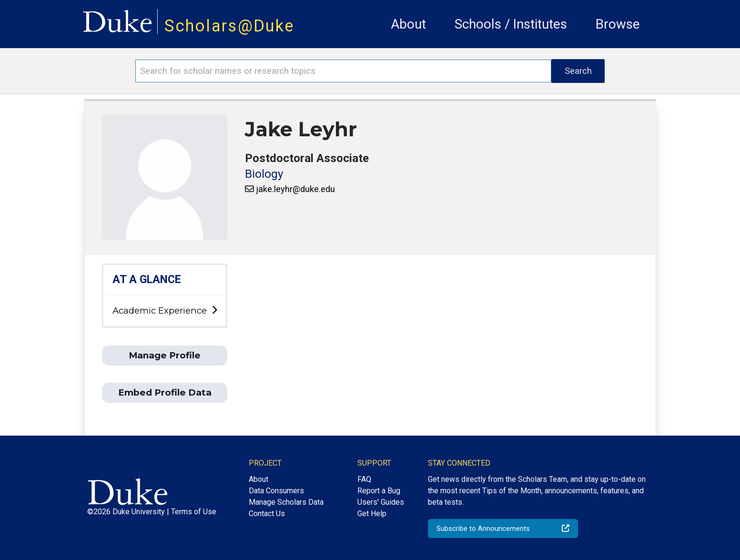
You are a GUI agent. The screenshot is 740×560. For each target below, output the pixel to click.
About (408, 24)
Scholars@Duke (229, 26)
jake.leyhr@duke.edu (295, 189)
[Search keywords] (344, 71)
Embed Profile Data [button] (165, 392)
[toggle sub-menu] (214, 311)
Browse (618, 24)
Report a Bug (379, 491)
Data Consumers (276, 491)
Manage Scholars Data (286, 502)
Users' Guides (381, 502)
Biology (264, 174)
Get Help (372, 514)
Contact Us (267, 514)
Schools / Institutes (511, 24)
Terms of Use (194, 512)
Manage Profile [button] (165, 355)
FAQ (364, 479)
